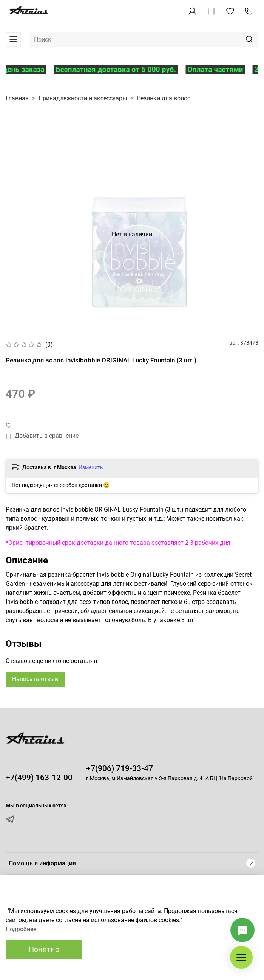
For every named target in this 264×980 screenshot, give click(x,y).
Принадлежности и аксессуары (83, 98)
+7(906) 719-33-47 (120, 768)
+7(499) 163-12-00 (39, 778)
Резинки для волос (164, 98)
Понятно (44, 949)
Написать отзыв (35, 679)
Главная (17, 98)
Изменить (91, 467)
